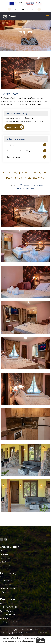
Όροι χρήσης (5, 585)
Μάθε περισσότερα (27, 641)
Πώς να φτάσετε (6, 577)
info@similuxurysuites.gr (12, 622)
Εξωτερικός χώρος (25, 188)
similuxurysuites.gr (31, 633)
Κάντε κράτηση (15, 127)
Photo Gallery (6, 558)
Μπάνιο (39, 185)
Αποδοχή (40, 641)
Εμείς (3, 551)
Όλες (12, 185)
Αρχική (10, 39)
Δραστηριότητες (6, 581)
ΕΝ (42, 9)
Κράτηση (4, 592)
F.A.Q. (3, 562)
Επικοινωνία (5, 566)
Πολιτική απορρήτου (8, 588)
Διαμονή (18, 39)
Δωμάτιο (25, 185)
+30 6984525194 (9, 614)
